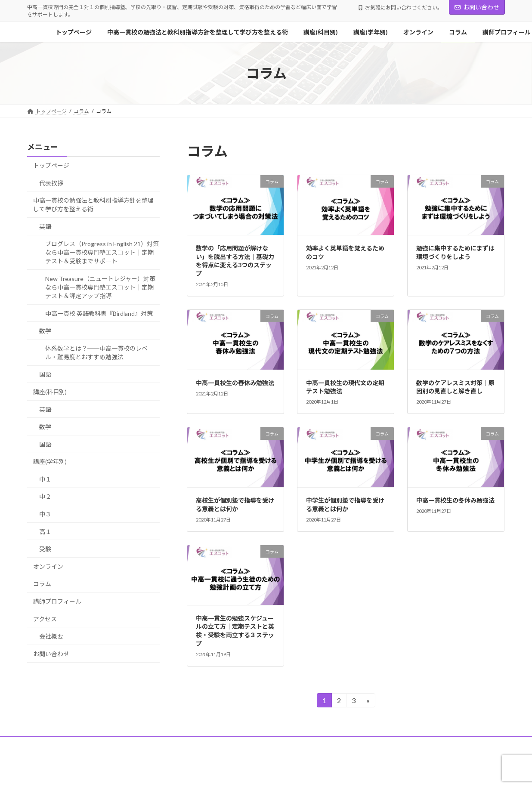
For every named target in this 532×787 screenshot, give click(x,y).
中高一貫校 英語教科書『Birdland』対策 (99, 313)
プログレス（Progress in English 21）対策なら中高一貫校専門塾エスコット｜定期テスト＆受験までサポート (102, 253)
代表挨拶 (51, 183)
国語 (45, 375)
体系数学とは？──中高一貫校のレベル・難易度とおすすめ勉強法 (96, 353)
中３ (45, 514)
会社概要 (51, 636)
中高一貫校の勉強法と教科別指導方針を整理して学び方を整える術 (93, 205)
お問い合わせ (477, 7)
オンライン (48, 566)
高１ (45, 532)
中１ (45, 479)
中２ (45, 497)
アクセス (45, 619)
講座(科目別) (50, 392)
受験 (45, 549)
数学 (45, 331)
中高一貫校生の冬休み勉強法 (455, 500)
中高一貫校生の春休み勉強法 (235, 383)
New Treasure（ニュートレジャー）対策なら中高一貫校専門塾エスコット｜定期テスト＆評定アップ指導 (100, 287)
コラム (42, 584)
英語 (45, 227)
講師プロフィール (57, 601)
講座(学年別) (50, 461)
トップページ (51, 165)
